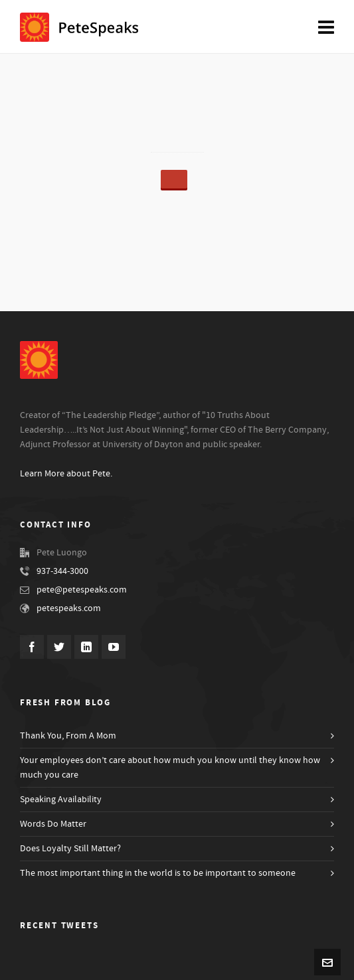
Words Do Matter (53, 824)
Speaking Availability (61, 800)
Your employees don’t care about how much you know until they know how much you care (170, 768)
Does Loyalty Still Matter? (70, 849)
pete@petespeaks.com (82, 590)
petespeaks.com (69, 608)
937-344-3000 (62, 571)
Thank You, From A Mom (68, 736)
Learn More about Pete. (66, 474)
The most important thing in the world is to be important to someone (158, 873)
